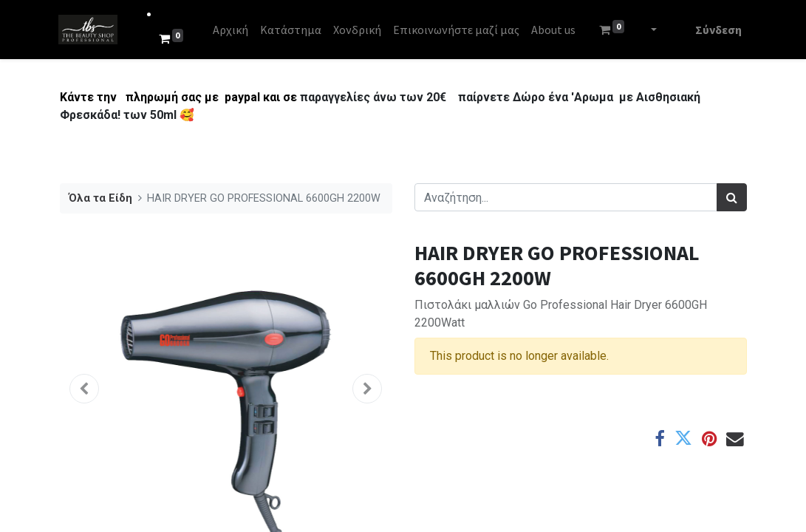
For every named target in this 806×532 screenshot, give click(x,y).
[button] (85, 389)
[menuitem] (231, 30)
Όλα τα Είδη (100, 198)
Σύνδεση (718, 30)
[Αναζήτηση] (732, 197)
